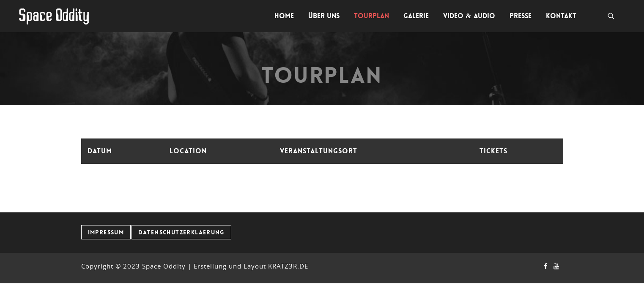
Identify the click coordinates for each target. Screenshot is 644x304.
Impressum (106, 232)
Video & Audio (469, 16)
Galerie (416, 16)
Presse (521, 16)
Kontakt (561, 16)
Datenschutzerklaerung (181, 232)
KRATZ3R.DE (288, 266)
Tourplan (371, 16)
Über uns (324, 16)
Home (284, 16)
